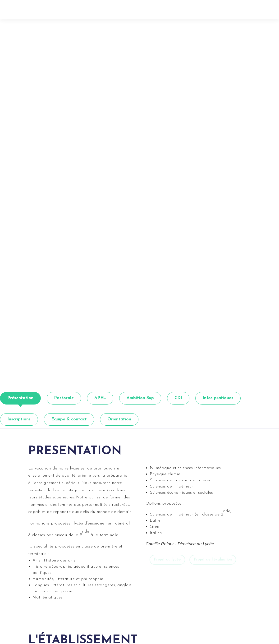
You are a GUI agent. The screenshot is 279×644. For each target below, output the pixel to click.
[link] (46, 7)
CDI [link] (178, 398)
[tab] (20, 398)
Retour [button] (43, 21)
